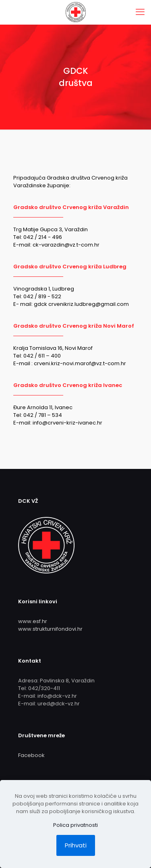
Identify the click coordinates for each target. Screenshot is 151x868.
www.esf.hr (33, 621)
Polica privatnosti (75, 825)
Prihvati (76, 845)
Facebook (31, 755)
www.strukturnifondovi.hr (50, 629)
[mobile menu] (140, 12)
